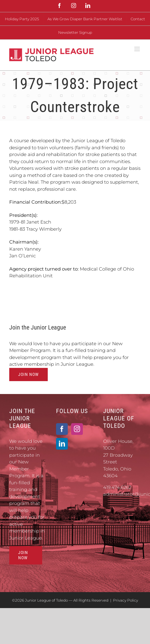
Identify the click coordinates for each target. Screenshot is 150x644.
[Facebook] (62, 429)
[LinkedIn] (62, 444)
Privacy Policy (126, 600)
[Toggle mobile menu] (138, 49)
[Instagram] (77, 429)
